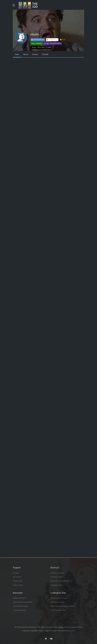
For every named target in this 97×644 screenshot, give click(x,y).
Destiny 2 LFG (56, 577)
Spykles (72, 631)
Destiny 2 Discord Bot (60, 581)
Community (18, 581)
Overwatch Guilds (21, 606)
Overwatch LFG (19, 598)
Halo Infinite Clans (58, 610)
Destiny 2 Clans (57, 573)
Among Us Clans (58, 602)
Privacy (16, 573)
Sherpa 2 (52, 40)
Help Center (18, 585)
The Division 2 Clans (59, 598)
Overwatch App (20, 610)
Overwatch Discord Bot (23, 602)
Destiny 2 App (56, 585)
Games (35, 54)
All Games (17, 577)
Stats (17, 54)
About (26, 54)
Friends (45, 54)
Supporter (38, 40)
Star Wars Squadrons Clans (62, 606)
